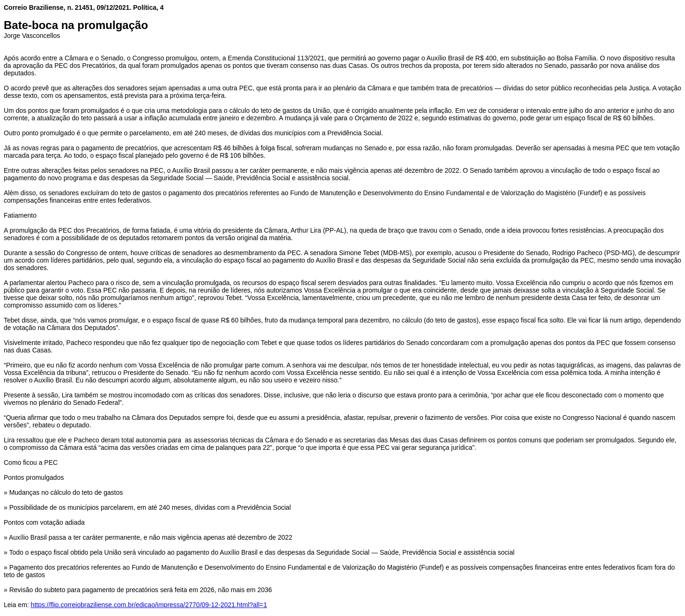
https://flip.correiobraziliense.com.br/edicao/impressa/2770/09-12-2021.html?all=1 (149, 605)
